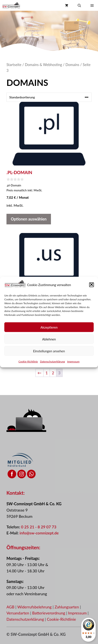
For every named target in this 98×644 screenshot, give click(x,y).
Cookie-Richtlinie (28, 364)
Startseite (14, 65)
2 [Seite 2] (53, 373)
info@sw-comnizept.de (39, 533)
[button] (92, 287)
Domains (72, 65)
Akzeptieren (49, 330)
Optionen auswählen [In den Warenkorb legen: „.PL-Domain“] (29, 219)
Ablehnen (49, 342)
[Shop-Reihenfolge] (49, 97)
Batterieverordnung (49, 613)
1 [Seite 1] (47, 373)
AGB (10, 607)
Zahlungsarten (67, 607)
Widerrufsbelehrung (35, 607)
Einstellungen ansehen (49, 354)
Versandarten (18, 613)
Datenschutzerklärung (52, 364)
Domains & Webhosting (43, 65)
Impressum (73, 364)
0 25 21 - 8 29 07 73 (39, 527)
